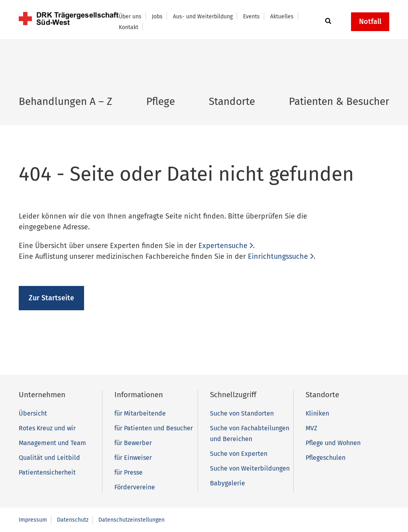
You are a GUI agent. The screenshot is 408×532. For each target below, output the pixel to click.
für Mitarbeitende (140, 413)
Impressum (33, 520)
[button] (327, 22)
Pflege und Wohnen (333, 443)
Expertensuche (223, 246)
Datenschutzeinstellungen (131, 520)
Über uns (130, 17)
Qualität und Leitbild (49, 458)
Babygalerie (228, 483)
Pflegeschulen (326, 458)
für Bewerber (133, 443)
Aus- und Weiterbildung (203, 17)
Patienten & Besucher (339, 101)
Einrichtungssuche (278, 256)
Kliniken (317, 413)
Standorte (232, 101)
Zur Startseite (51, 298)
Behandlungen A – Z (66, 101)
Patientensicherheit (47, 472)
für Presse (128, 472)
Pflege (161, 101)
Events (251, 17)
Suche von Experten (239, 454)
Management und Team (52, 443)
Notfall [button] (370, 22)
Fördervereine (135, 487)
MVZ (311, 428)
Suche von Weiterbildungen (250, 468)
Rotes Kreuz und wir (47, 428)
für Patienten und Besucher (154, 428)
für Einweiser (133, 458)
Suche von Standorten (242, 413)
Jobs (157, 17)
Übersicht (33, 413)
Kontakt (128, 27)
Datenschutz (73, 520)
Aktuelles (282, 17)
